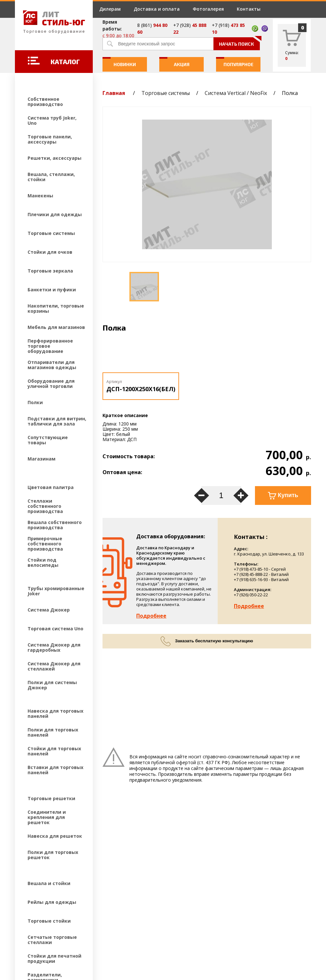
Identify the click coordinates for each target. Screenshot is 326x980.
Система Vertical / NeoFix (236, 93)
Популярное (235, 62)
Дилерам (110, 9)
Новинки (119, 62)
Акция (174, 62)
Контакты (249, 9)
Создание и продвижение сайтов (72, 937)
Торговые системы (166, 93)
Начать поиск (239, 42)
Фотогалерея (208, 9)
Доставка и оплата (157, 9)
